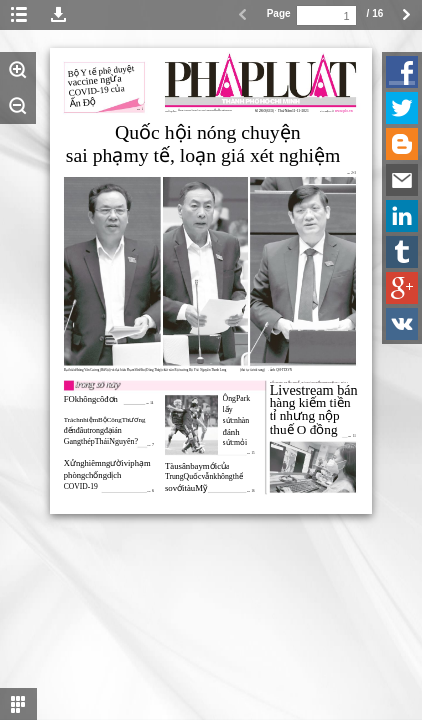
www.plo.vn (344, 111)
